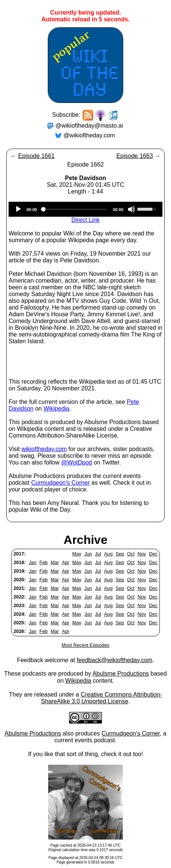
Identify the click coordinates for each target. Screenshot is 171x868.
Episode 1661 (36, 156)
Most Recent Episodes (85, 645)
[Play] (18, 209)
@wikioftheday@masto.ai (89, 126)
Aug (108, 554)
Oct (131, 554)
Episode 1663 (135, 156)
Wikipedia (56, 409)
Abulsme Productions (121, 674)
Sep (120, 554)
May (77, 554)
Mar (55, 562)
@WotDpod (77, 462)
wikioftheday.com (44, 449)
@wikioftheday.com (89, 135)
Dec (153, 554)
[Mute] (131, 209)
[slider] (75, 209)
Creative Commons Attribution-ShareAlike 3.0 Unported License (102, 698)
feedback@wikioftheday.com (114, 660)
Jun (88, 554)
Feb (44, 562)
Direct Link (85, 220)
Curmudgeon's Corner (60, 483)
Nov (142, 554)
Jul (98, 554)
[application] (85, 209)
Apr (66, 562)
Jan (33, 562)
